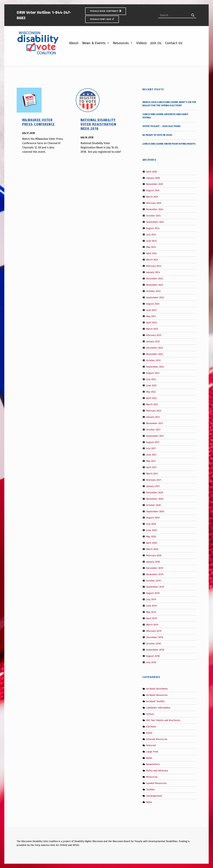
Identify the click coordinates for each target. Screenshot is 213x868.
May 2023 (151, 316)
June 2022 (151, 385)
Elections (151, 726)
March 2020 (152, 549)
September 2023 (155, 297)
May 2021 (151, 461)
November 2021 (155, 423)
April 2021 (151, 467)
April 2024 (152, 253)
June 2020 (151, 530)
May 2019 (151, 612)
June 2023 (151, 310)
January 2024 (153, 272)
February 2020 (154, 555)
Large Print (152, 752)
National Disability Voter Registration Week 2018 (98, 124)
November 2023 (155, 285)
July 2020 (151, 524)
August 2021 (153, 442)
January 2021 (153, 486)
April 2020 (152, 543)
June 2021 (151, 455)
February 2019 (154, 631)
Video (149, 802)
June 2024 (152, 241)
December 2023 (155, 279)
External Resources (157, 739)
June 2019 (151, 606)
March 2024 (152, 260)
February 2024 (154, 266)
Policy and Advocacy (157, 771)
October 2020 (153, 505)
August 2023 (153, 304)
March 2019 (152, 625)
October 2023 (153, 291)
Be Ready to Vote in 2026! (157, 135)
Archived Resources (157, 695)
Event (149, 733)
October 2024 (154, 216)
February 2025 (154, 203)
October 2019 (153, 580)
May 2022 (151, 392)
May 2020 (151, 537)
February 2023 (154, 335)
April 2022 (151, 398)
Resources (121, 43)
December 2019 (155, 568)
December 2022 (155, 348)
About (74, 43)
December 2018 (155, 637)
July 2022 (151, 379)
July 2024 (151, 234)
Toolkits (150, 789)
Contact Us (174, 43)
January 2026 (153, 178)
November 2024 (155, 209)
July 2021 (151, 448)
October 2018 (153, 643)
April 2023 (151, 323)
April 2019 (152, 618)
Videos (142, 43)
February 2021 (154, 480)
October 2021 (153, 430)
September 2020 (155, 511)
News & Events (94, 43)
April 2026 (152, 171)
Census (150, 714)
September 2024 (155, 222)
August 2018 (153, 656)
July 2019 (151, 599)
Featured (151, 745)
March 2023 (152, 329)
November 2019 (155, 574)
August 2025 (153, 190)
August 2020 (153, 518)
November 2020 (155, 499)
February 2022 (154, 411)
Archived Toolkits (155, 701)
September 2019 (155, 587)
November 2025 (155, 184)
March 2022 (152, 404)
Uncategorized (154, 796)
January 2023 (153, 341)
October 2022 (153, 360)
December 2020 (155, 493)
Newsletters (153, 764)
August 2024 (153, 228)
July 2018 (151, 662)
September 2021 (155, 436)
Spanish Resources (156, 783)
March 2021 (152, 474)
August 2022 (153, 373)
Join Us (156, 43)
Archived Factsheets (157, 689)
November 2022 (155, 354)
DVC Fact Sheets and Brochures (163, 720)
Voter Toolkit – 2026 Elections (161, 126)
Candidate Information (158, 708)
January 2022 (153, 417)
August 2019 (153, 593)
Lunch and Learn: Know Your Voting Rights (169, 144)
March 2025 (152, 197)
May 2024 (151, 247)
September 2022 (155, 367)
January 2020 (153, 562)
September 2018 (155, 650)
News (149, 758)
